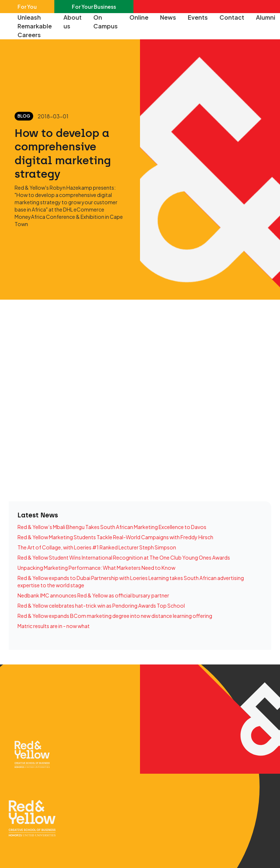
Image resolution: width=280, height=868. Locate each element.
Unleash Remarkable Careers (35, 26)
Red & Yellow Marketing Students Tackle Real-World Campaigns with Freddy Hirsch (115, 537)
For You (27, 7)
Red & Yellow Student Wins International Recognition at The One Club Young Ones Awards (124, 557)
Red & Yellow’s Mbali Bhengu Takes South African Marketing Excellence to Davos (112, 527)
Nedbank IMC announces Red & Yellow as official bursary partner (93, 595)
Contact (232, 17)
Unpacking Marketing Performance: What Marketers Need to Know (96, 568)
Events (198, 17)
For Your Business (94, 7)
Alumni (266, 17)
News (168, 17)
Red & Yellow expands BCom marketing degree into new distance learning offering (115, 616)
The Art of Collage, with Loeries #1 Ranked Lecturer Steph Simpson (97, 547)
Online (139, 17)
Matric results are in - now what (54, 626)
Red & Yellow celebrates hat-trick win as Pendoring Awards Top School (101, 605)
